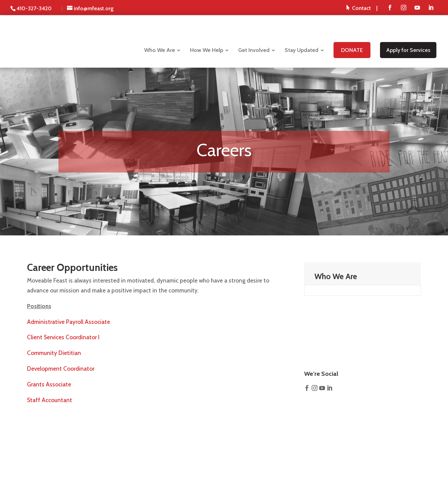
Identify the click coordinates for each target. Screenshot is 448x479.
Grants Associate (49, 384)
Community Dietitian (54, 353)
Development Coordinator (61, 369)
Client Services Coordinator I (63, 337)
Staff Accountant (50, 400)
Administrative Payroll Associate (69, 322)
